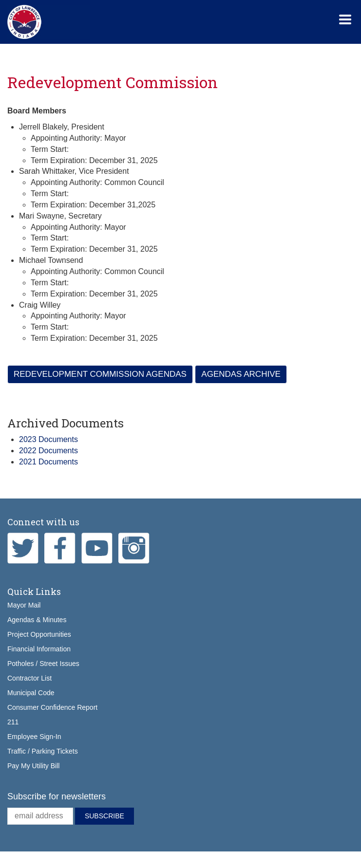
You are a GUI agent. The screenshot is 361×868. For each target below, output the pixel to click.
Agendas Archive (241, 374)
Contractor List (29, 678)
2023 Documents (48, 439)
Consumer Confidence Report (52, 707)
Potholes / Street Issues (43, 664)
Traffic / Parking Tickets (43, 751)
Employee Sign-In (34, 737)
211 (13, 722)
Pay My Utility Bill (33, 766)
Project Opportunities (39, 634)
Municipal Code (31, 693)
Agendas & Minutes (37, 620)
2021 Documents (48, 462)
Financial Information (39, 649)
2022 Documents (48, 451)
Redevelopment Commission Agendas (100, 374)
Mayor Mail (24, 605)
